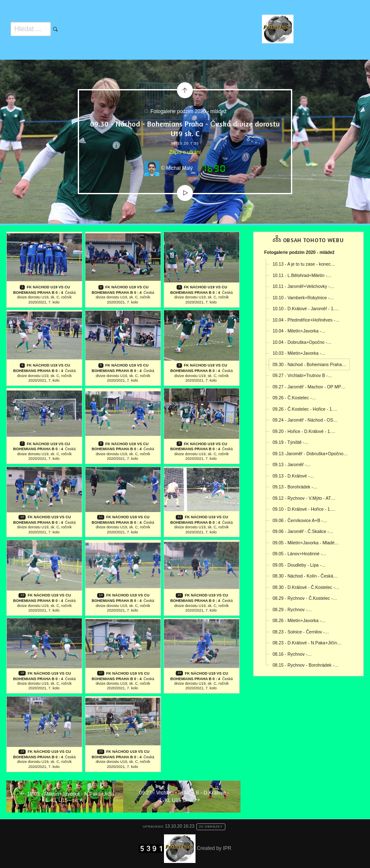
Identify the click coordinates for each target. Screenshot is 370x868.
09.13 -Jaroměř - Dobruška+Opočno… (310, 454)
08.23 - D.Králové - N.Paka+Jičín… (307, 643)
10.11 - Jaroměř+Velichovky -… (303, 286)
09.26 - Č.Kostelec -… (294, 398)
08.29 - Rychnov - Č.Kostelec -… (305, 598)
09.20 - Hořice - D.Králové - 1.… (304, 431)
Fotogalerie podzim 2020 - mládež (189, 111)
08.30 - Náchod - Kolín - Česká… (305, 576)
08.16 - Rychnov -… (292, 654)
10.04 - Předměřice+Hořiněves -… (306, 320)
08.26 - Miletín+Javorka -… (299, 620)
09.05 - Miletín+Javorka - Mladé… (306, 543)
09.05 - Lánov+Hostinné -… (300, 554)
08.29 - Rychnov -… (292, 609)
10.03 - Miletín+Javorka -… (299, 353)
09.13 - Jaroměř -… (292, 464)
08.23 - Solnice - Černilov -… (301, 632)
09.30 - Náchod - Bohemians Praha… (309, 364)
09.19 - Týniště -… (291, 442)
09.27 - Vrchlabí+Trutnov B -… (302, 375)
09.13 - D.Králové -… (293, 476)
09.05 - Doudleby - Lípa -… (299, 565)
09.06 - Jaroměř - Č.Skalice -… (303, 531)
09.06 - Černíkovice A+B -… (300, 520)
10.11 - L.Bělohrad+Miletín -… (302, 275)
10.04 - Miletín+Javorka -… (299, 331)
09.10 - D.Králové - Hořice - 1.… (304, 509)
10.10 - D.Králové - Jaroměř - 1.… (306, 309)
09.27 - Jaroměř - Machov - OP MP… (309, 387)
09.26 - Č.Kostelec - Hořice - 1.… (305, 409)
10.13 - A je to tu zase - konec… (304, 264)
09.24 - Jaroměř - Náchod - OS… (305, 420)
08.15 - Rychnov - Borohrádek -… (305, 665)
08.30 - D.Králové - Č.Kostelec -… (306, 587)
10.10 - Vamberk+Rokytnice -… (303, 298)
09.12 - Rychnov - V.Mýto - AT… (304, 498)
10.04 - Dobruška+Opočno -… (302, 342)
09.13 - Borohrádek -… (295, 487)
